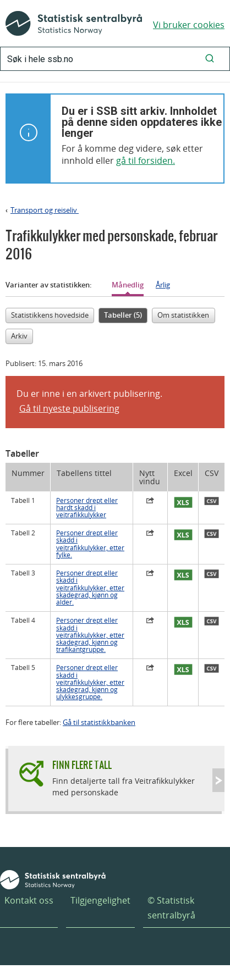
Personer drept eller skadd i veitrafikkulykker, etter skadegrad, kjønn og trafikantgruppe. (90, 635)
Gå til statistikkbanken (99, 722)
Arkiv (19, 336)
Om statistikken (183, 315)
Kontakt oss (29, 900)
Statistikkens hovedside (50, 315)
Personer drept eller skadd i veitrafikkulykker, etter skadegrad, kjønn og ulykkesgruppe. (90, 682)
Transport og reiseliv (45, 210)
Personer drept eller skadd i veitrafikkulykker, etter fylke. (90, 544)
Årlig (163, 285)
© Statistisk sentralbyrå (171, 908)
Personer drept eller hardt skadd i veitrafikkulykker (87, 508)
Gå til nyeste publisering (69, 408)
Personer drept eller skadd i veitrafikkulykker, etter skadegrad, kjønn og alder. (90, 588)
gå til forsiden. (146, 160)
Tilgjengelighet (100, 900)
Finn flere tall (82, 765)
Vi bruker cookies (189, 25)
